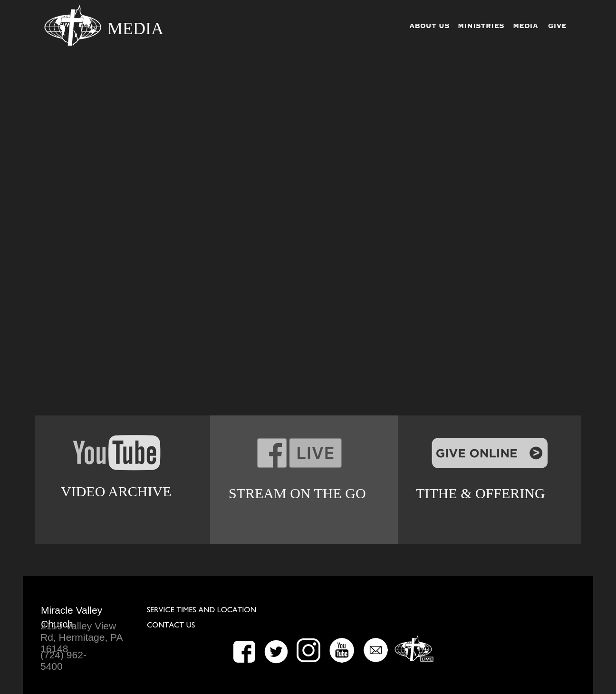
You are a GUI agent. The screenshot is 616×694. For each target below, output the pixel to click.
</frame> (308, 234)
